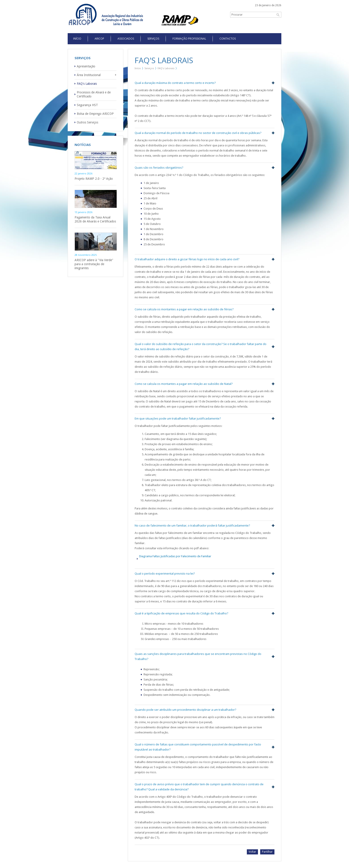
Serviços (153, 39)
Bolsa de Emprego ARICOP (95, 114)
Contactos (228, 39)
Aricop (99, 39)
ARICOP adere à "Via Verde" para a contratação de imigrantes (94, 264)
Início (138, 68)
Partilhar (267, 852)
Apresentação (86, 66)
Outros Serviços (87, 122)
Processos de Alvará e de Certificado (94, 94)
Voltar (252, 852)
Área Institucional (89, 75)
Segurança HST (87, 105)
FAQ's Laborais (87, 84)
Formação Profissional (189, 39)
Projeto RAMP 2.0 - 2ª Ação (94, 179)
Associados (126, 39)
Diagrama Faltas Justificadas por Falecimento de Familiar (175, 556)
